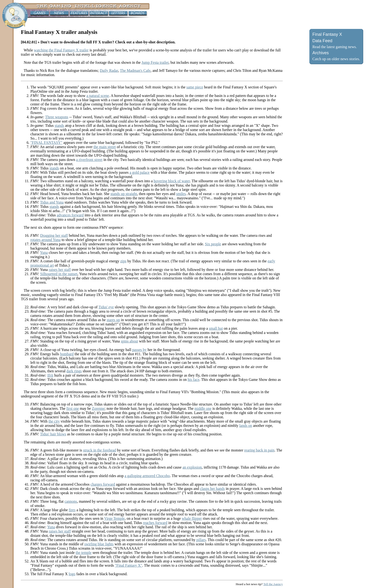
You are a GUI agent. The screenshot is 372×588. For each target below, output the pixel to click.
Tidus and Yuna (52, 202)
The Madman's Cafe (135, 71)
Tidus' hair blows (53, 434)
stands (59, 125)
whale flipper (192, 518)
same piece (195, 87)
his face (193, 380)
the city (54, 421)
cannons (71, 501)
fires (72, 510)
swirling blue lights (99, 544)
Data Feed (322, 41)
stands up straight (124, 194)
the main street (105, 147)
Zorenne (98, 408)
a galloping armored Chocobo (147, 476)
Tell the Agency (273, 584)
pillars (201, 540)
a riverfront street (89, 160)
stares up (113, 320)
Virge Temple (114, 518)
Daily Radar (109, 71)
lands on (246, 426)
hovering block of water (172, 181)
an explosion (192, 467)
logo (72, 574)
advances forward (70, 215)
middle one (203, 408)
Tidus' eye (106, 307)
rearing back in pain (259, 450)
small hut (216, 328)
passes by (139, 350)
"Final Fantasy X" (128, 565)
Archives (321, 53)
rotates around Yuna (45, 240)
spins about (129, 341)
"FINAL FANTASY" (46, 143)
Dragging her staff (54, 235)
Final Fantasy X (327, 34)
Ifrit (50, 375)
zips (123, 261)
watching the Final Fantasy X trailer (61, 50)
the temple (84, 553)
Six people (213, 244)
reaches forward (155, 523)
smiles (181, 194)
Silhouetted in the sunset (59, 274)
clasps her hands (212, 489)
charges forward (103, 484)
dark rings (74, 371)
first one (73, 408)
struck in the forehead (100, 450)
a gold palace (139, 172)
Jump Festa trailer (155, 62)
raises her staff (60, 270)
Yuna (44, 253)
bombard (67, 354)
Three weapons (57, 117)
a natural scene (98, 96)
